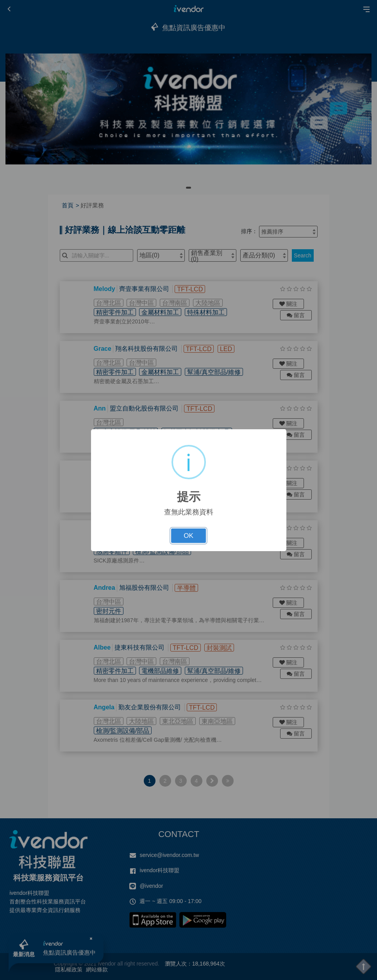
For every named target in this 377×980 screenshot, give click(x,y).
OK (188, 536)
